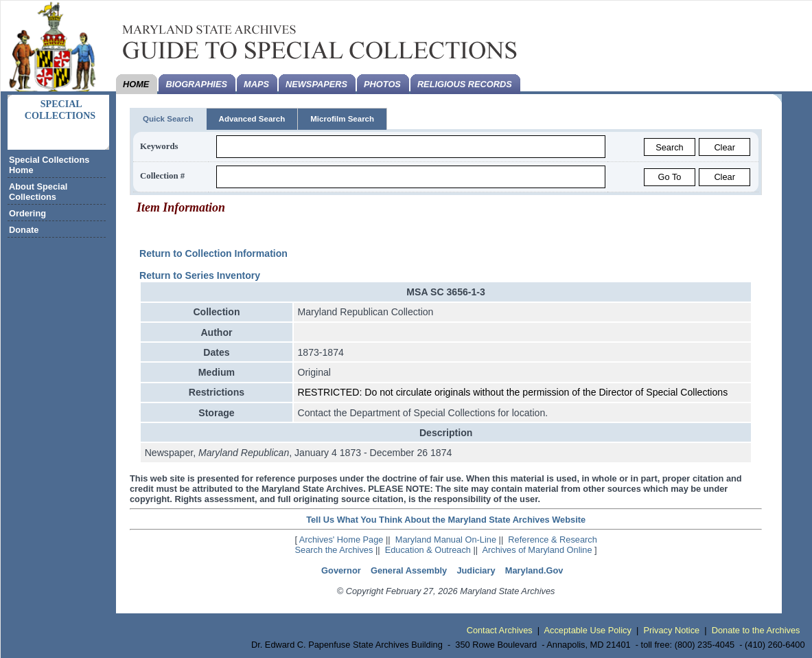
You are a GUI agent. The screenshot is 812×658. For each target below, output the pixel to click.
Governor (341, 570)
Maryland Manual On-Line (446, 540)
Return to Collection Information (213, 253)
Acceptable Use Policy (588, 630)
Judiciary (476, 570)
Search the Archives (334, 550)
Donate (24, 230)
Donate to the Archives (756, 630)
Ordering (27, 213)
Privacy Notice (671, 630)
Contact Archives (500, 630)
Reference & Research (552, 540)
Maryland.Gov (534, 570)
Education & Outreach (428, 550)
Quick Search (168, 119)
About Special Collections (38, 192)
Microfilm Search (342, 119)
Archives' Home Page (341, 540)
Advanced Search (252, 119)
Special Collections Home (49, 165)
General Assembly (409, 570)
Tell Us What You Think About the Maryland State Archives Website (446, 520)
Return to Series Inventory (200, 275)
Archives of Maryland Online (537, 550)
